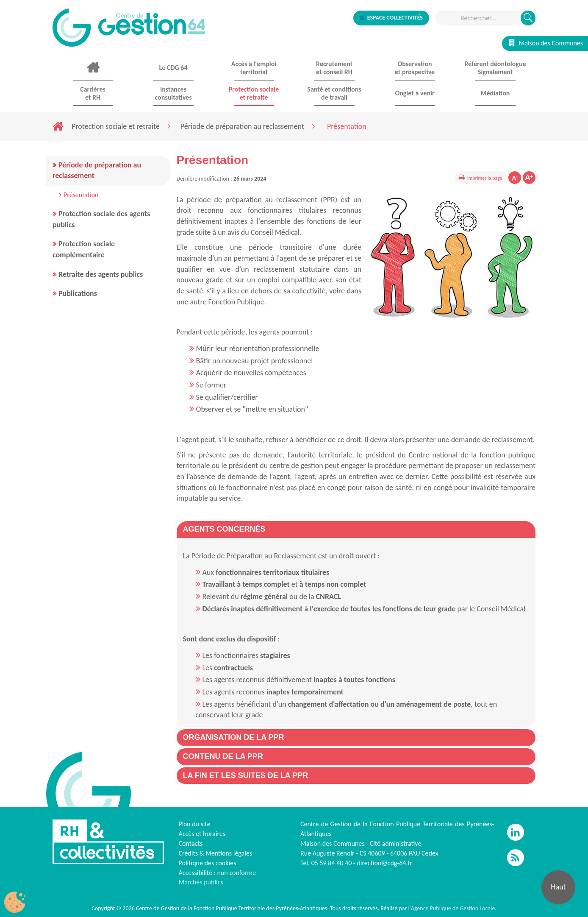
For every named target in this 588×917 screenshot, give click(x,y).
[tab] (356, 530)
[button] (224, 529)
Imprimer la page (485, 178)
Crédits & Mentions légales (216, 853)
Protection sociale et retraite (116, 126)
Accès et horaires (202, 834)
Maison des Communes (546, 43)
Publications (78, 293)
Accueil (93, 68)
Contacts (191, 843)
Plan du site (195, 824)
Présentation (81, 195)
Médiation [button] (495, 93)
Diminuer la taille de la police (515, 178)
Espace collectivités (391, 18)
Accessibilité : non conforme (218, 873)
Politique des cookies (208, 863)
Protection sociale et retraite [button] (254, 93)
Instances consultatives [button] (173, 93)
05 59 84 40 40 (332, 863)
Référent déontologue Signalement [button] (495, 68)
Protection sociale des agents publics (101, 219)
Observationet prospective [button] (415, 68)
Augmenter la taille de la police (529, 178)
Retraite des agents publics (101, 274)
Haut (558, 887)
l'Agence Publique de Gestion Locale (451, 908)
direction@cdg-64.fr (384, 863)
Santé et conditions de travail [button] (334, 93)
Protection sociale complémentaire (84, 249)
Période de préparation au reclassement (242, 126)
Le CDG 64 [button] (173, 68)
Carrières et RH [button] (93, 93)
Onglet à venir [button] (415, 93)
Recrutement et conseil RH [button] (334, 68)
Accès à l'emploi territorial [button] (254, 68)
